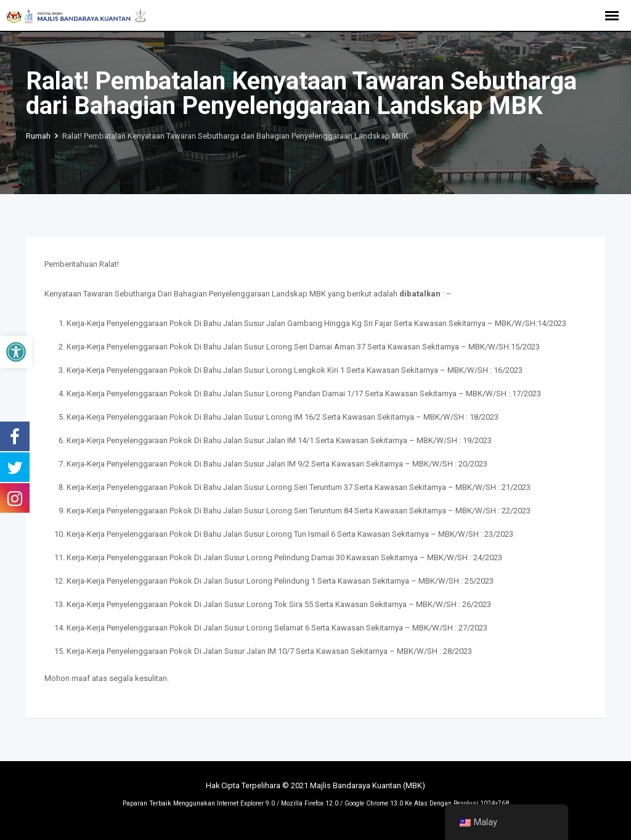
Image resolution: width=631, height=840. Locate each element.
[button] (16, 352)
